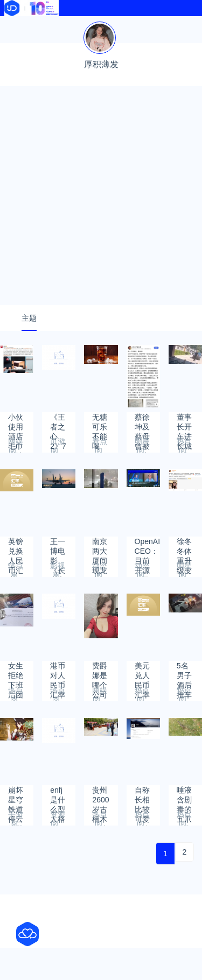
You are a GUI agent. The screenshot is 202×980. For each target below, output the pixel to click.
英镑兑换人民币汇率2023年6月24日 (16, 547)
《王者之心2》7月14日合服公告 (58, 422)
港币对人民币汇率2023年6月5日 (58, 671)
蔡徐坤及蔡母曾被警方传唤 (142, 422)
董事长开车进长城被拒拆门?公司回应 (184, 422)
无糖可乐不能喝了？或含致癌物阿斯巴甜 (100, 422)
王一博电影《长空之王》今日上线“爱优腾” (58, 547)
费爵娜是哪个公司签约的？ (100, 671)
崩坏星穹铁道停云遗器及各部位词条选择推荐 (16, 795)
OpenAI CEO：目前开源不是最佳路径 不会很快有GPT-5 (147, 547)
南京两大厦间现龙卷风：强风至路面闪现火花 (100, 547)
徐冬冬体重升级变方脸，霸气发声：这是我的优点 (184, 547)
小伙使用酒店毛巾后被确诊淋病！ (16, 422)
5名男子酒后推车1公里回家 (184, 671)
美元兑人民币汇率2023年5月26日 (143, 671)
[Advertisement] (101, 196)
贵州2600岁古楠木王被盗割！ (100, 795)
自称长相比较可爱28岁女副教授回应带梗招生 (143, 795)
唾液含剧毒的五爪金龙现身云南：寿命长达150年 (184, 795)
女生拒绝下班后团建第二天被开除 (16, 671)
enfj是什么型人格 (58, 795)
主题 (29, 318)
